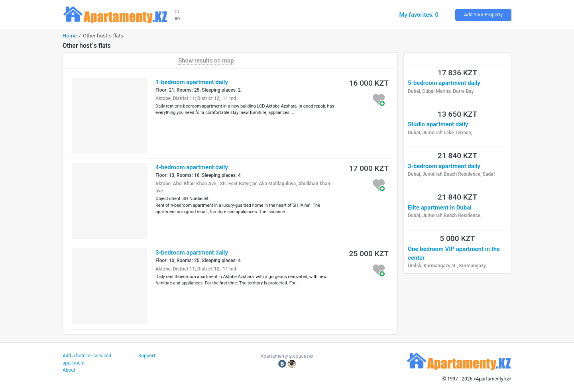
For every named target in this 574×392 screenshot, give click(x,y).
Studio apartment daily (438, 124)
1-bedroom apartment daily (192, 82)
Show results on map (206, 61)
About (69, 370)
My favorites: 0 (419, 15)
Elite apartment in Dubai (440, 208)
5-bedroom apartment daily (444, 83)
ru (177, 11)
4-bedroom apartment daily (192, 167)
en (178, 18)
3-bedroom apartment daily (192, 253)
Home (70, 36)
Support (147, 356)
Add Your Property (483, 15)
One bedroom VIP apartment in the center (454, 253)
